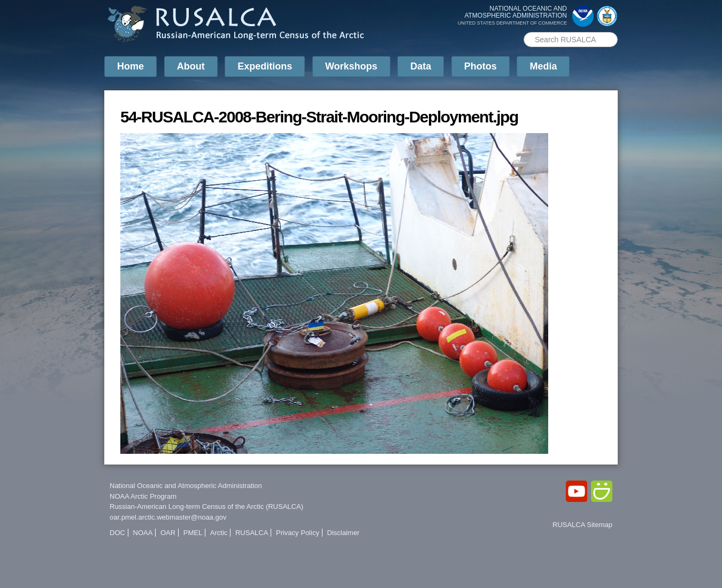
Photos (481, 66)
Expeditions (265, 66)
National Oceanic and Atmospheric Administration (186, 486)
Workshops (351, 66)
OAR (168, 533)
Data (421, 66)
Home (130, 66)
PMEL (193, 533)
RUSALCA (252, 533)
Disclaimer (344, 533)
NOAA (143, 533)
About (191, 66)
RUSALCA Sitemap (582, 525)
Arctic (219, 533)
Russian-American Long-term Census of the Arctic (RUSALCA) (206, 506)
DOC (117, 533)
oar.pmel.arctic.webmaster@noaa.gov (168, 517)
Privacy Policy (298, 533)
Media (543, 66)
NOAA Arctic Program (143, 496)
